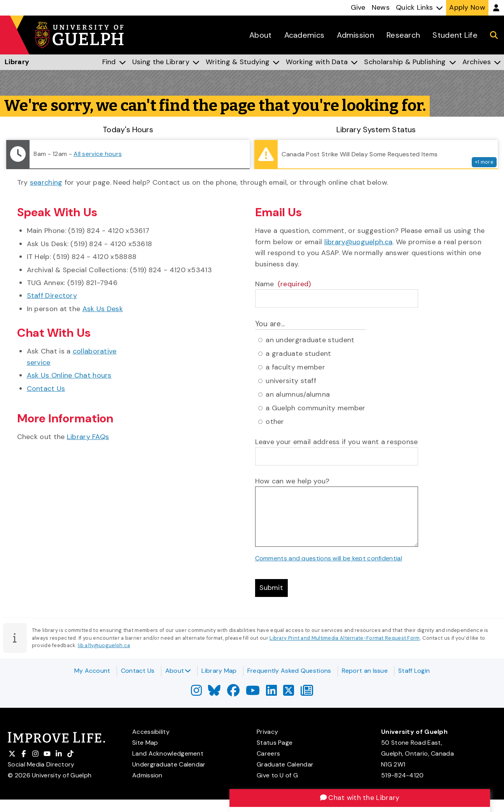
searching (46, 182)
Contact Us (46, 388)
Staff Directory (52, 296)
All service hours (98, 154)
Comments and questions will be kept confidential (329, 558)
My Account (92, 671)
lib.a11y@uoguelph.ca (104, 646)
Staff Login (414, 671)
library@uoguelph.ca (359, 242)
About (178, 671)
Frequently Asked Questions (289, 671)
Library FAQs (88, 437)
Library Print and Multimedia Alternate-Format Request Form (345, 638)
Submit (272, 588)
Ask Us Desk (103, 309)
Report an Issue (365, 671)
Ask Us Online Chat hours (69, 375)
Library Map (219, 671)
